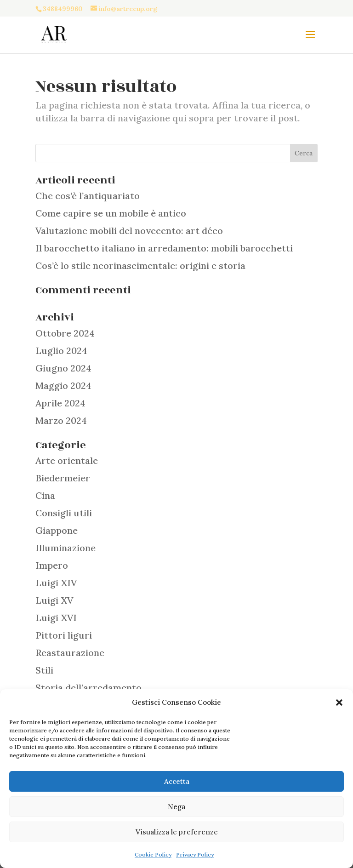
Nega (176, 807)
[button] (339, 702)
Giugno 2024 (63, 368)
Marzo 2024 (61, 420)
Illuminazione (65, 548)
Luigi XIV (56, 583)
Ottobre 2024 (65, 333)
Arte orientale (67, 460)
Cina (45, 495)
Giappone (57, 530)
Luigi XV (54, 600)
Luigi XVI (56, 618)
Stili (44, 670)
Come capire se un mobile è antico (111, 213)
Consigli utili (64, 513)
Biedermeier (63, 478)
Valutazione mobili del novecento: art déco (129, 231)
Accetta (177, 781)
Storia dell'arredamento (88, 688)
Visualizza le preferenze (177, 832)
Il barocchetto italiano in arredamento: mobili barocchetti (164, 248)
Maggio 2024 (63, 385)
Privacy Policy (195, 854)
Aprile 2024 (60, 403)
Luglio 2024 (61, 351)
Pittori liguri (64, 635)
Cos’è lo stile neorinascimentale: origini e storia (140, 266)
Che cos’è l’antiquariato (88, 196)
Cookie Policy (153, 854)
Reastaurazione (70, 653)
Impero (52, 565)
